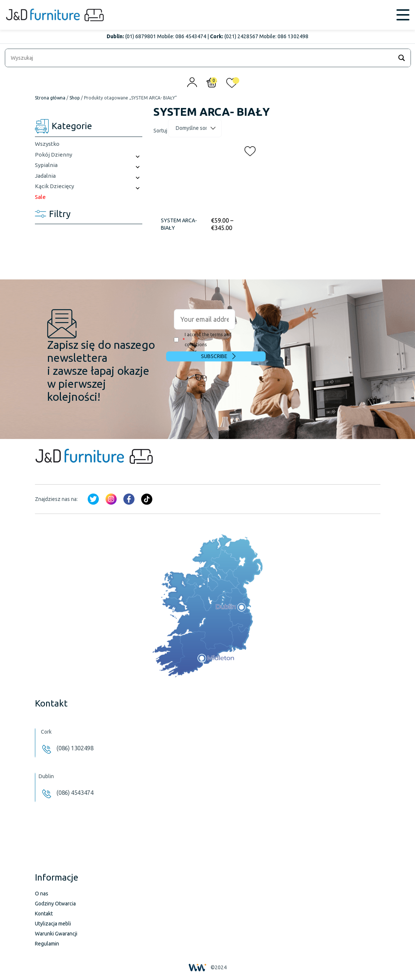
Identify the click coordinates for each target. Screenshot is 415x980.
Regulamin (47, 944)
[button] (248, 150)
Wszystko (47, 144)
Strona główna (50, 98)
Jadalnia (45, 176)
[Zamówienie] (195, 128)
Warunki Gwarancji (56, 934)
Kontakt (44, 914)
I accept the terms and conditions (203, 340)
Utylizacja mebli (53, 924)
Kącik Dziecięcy (54, 186)
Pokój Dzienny (54, 155)
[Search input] (201, 58)
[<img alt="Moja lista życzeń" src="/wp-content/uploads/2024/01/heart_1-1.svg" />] (232, 85)
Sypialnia (46, 165)
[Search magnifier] (402, 58)
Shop (75, 98)
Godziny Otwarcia (55, 904)
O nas (42, 894)
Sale (40, 197)
